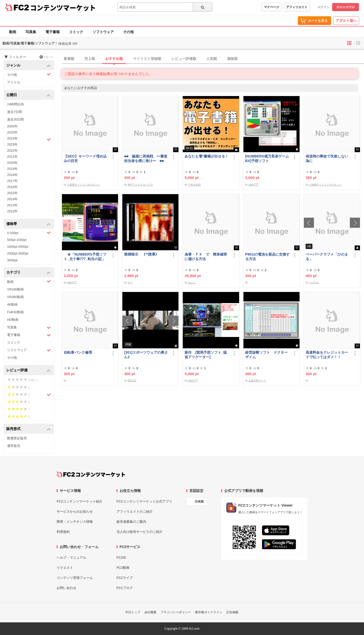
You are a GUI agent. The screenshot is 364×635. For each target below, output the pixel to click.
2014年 (12, 199)
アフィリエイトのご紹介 (135, 512)
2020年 (12, 163)
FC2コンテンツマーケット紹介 (79, 501)
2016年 (12, 187)
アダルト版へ (346, 20)
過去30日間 (15, 119)
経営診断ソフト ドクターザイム (266, 355)
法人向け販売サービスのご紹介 (140, 532)
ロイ (130, 282)
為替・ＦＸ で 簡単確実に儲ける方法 (206, 257)
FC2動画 (123, 568)
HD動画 (13, 320)
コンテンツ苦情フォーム (75, 578)
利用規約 (63, 532)
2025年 (12, 132)
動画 (13, 32)
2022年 (12, 151)
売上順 (90, 59)
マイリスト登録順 (147, 59)
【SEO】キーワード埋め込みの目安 (85, 158)
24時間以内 (15, 104)
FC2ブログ (125, 588)
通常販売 (14, 446)
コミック (76, 32)
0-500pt (29, 233)
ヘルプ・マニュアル (71, 558)
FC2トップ (133, 612)
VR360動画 (15, 297)
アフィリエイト (297, 7)
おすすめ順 (114, 59)
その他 (128, 32)
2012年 (12, 211)
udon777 (253, 185)
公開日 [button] (28, 95)
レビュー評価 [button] (28, 370)
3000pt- (13, 260)
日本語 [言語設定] (199, 502)
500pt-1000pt (17, 240)
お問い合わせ (66, 588)
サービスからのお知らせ (75, 512)
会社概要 (150, 612)
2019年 (12, 169)
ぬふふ (192, 282)
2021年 (12, 157)
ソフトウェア (103, 32)
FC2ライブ (125, 578)
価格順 (232, 59)
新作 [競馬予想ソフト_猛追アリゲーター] (206, 355)
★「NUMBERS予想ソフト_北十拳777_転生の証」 (85, 257)
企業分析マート (257, 381)
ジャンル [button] (28, 66)
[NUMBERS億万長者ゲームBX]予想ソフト (267, 158)
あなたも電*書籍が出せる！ (206, 156)
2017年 (12, 181)
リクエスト (65, 568)
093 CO (132, 381)
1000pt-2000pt (18, 247)
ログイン (324, 7)
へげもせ (314, 282)
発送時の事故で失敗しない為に (327, 158)
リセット (46, 57)
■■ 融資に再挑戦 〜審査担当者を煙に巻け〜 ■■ (146, 158)
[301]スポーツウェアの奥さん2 (146, 355)
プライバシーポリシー (176, 612)
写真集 (31, 32)
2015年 (12, 193)
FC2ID (121, 558)
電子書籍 (53, 32)
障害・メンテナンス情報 (75, 522)
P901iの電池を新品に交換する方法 (268, 257)
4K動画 (12, 304)
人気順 (212, 59)
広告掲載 (232, 612)
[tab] (213, 59)
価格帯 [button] (28, 224)
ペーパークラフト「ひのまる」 (327, 257)
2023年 (12, 144)
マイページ (271, 7)
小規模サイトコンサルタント (83, 185)
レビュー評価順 (184, 59)
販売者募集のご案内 (131, 522)
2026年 (12, 126)
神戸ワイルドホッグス (140, 185)
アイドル (14, 82)
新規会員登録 (346, 7)
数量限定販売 (17, 438)
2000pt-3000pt (18, 253)
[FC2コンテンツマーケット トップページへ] (91, 474)
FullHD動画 (15, 312)
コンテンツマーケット (63, 8)
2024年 (29, 139)
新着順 (69, 59)
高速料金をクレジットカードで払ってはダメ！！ (327, 355)
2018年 (12, 175)
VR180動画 (15, 289)
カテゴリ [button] (28, 273)
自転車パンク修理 (78, 352)
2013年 (12, 205)
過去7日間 (15, 112)
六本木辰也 (194, 185)
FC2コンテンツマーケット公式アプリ (144, 501)
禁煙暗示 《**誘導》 (141, 254)
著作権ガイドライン (209, 612)
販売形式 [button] (28, 429)
